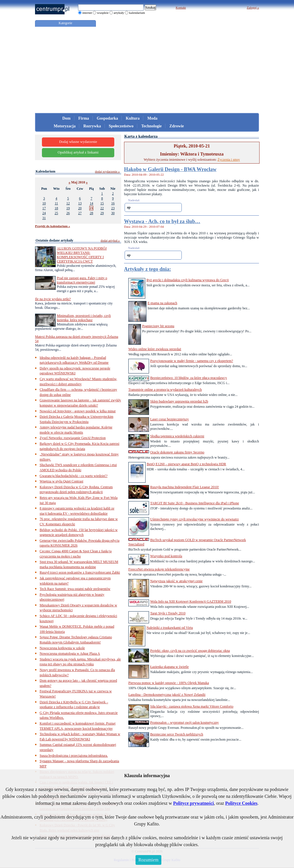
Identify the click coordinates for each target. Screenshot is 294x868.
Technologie (151, 126)
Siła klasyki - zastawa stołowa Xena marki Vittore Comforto (192, 706)
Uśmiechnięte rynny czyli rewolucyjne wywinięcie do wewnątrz (195, 519)
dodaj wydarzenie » (107, 171)
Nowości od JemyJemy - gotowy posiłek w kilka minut (78, 411)
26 (68, 213)
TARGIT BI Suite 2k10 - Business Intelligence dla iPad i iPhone (195, 503)
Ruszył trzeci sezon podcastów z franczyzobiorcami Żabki (80, 572)
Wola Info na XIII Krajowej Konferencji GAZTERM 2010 (191, 601)
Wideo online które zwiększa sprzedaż (155, 349)
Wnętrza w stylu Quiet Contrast (61, 481)
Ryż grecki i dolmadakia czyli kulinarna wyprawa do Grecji (188, 280)
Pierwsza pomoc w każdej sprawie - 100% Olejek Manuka (169, 683)
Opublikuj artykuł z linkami (78, 152)
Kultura (133, 118)
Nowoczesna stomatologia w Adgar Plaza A (70, 654)
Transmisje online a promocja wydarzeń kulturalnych (165, 390)
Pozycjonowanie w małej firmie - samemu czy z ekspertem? (192, 361)
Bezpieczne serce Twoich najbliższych (177, 734)
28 (91, 213)
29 (102, 213)
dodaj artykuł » (110, 240)
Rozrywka (92, 126)
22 (102, 208)
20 (80, 208)
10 (44, 203)
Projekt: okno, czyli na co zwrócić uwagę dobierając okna (190, 651)
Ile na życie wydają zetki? (53, 299)
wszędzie (103, 13)
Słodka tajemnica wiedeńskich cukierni (177, 436)
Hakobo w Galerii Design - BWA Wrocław (170, 169)
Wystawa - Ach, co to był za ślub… (162, 221)
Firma (84, 118)
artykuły (119, 13)
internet (87, 13)
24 (44, 213)
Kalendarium (46, 171)
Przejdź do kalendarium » (53, 226)
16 (113, 203)
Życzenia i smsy (229, 160)
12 (68, 203)
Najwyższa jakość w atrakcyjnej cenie (176, 581)
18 (56, 208)
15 (102, 203)
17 (44, 208)
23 (113, 208)
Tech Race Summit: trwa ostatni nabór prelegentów (75, 589)
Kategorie (65, 23)
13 (80, 203)
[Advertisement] (147, 70)
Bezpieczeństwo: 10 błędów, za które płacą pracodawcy (188, 378)
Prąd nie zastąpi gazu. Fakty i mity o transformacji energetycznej (82, 280)
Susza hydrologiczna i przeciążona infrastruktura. (74, 756)
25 (56, 213)
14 (91, 203)
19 (68, 208)
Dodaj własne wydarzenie (78, 142)
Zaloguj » (253, 7)
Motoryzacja (65, 126)
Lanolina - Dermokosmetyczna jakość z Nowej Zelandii (167, 695)
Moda (152, 118)
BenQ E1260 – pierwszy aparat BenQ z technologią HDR (186, 464)
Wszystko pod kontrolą (166, 556)
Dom (66, 118)
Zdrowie (177, 126)
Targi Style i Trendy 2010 (168, 613)
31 (44, 218)
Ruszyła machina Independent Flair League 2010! (185, 487)
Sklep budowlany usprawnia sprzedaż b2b (179, 401)
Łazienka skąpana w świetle (169, 667)
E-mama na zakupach (162, 303)
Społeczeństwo (121, 126)
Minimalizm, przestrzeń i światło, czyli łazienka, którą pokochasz (84, 318)
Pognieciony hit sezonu (158, 326)
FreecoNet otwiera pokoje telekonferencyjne (159, 569)
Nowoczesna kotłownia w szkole (62, 648)
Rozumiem (148, 860)
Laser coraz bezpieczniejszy (170, 419)
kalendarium (137, 13)
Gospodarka (107, 118)
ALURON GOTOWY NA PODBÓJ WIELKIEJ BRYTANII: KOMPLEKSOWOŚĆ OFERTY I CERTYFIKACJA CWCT (82, 255)
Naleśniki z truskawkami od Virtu (170, 628)
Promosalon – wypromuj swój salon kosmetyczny (184, 723)
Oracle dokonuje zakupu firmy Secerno (177, 452)
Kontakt (181, 7)
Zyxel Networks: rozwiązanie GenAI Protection (73, 438)
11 (56, 203)
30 (113, 213)
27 (80, 213)
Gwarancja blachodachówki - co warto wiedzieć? (73, 476)
